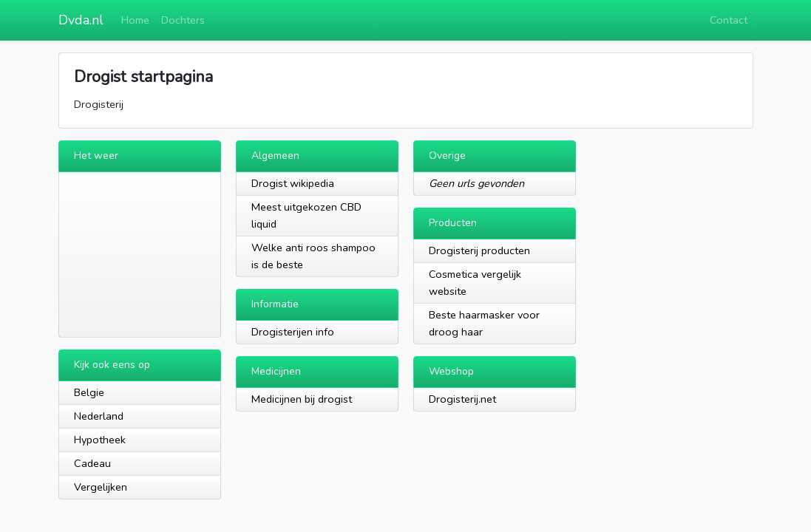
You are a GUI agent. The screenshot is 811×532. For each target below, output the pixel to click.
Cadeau (92, 463)
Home (135, 20)
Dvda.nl (81, 20)
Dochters (183, 20)
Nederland (99, 416)
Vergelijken (101, 487)
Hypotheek (100, 440)
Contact (729, 20)
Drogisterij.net (462, 399)
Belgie (89, 392)
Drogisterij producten (479, 250)
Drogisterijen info (293, 332)
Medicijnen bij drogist (302, 399)
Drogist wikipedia (293, 183)
